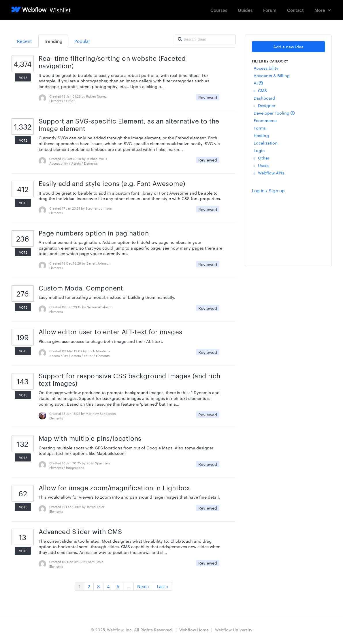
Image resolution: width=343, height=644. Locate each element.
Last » (163, 586)
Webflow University (234, 630)
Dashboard (264, 98)
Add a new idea (288, 47)
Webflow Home (194, 630)
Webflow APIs (269, 173)
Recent (24, 41)
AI (258, 83)
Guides (245, 10)
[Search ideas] (205, 39)
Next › (143, 586)
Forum (270, 10)
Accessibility (266, 68)
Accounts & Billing (272, 75)
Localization (266, 143)
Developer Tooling (274, 113)
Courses (219, 10)
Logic (259, 150)
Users (261, 165)
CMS (260, 90)
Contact (295, 10)
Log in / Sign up (268, 190)
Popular (82, 41)
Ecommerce (265, 120)
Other (261, 158)
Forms (260, 128)
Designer (264, 105)
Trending (53, 41)
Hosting (261, 135)
